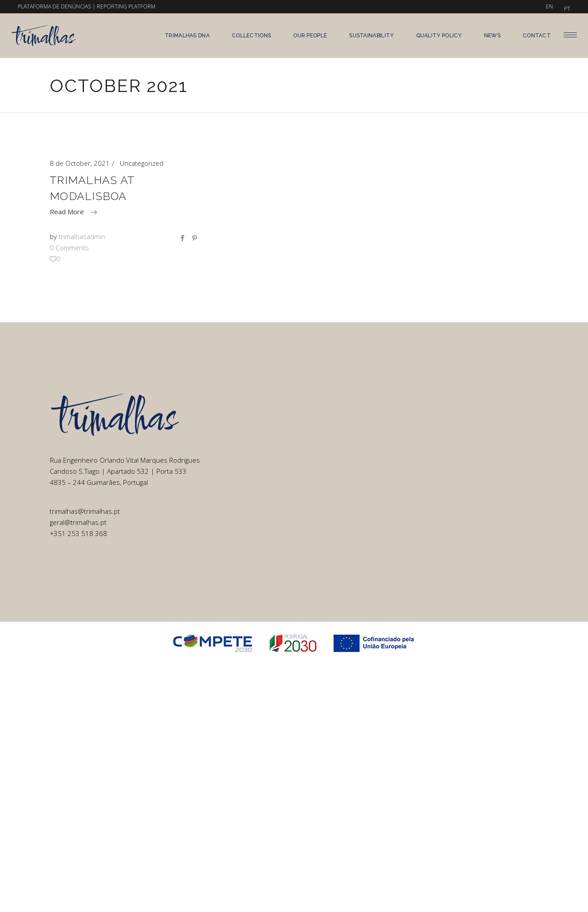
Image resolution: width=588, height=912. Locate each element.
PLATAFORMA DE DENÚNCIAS (54, 6)
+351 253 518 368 (78, 533)
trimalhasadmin (82, 236)
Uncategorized (142, 163)
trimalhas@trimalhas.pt (85, 511)
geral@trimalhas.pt (78, 522)
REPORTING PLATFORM (126, 6)
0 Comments (69, 248)
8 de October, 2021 (80, 163)
